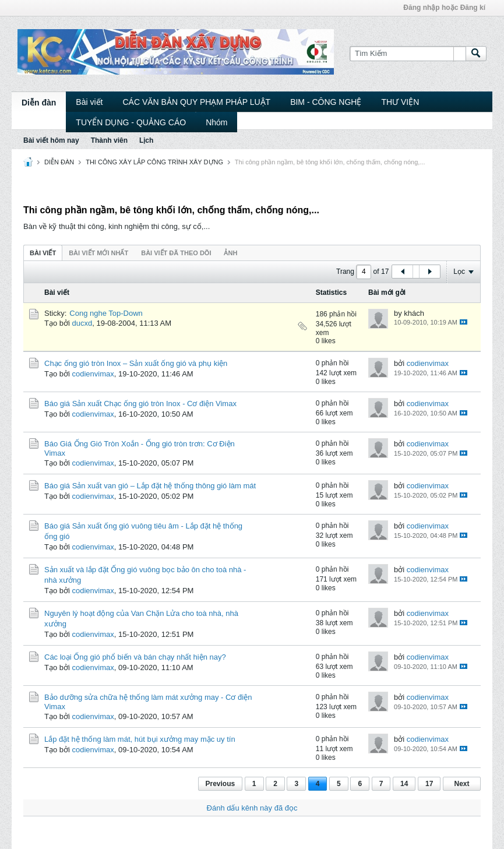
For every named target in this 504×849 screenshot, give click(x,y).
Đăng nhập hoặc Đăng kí (444, 8)
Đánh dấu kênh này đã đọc (252, 808)
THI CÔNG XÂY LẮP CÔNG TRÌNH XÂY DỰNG (154, 162)
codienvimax (93, 374)
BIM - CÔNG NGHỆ (326, 102)
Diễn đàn (39, 103)
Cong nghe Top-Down (106, 313)
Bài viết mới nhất (98, 253)
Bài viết (89, 102)
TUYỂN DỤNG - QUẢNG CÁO (131, 122)
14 (404, 784)
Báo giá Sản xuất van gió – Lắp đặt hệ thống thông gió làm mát (150, 486)
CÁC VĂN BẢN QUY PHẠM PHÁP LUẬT (196, 102)
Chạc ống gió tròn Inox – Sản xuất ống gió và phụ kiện (136, 363)
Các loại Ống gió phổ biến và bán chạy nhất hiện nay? (135, 657)
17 (429, 784)
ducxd (82, 323)
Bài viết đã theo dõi (176, 253)
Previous (221, 784)
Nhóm (216, 122)
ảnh (230, 253)
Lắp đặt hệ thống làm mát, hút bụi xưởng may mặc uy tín (140, 739)
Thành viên (109, 140)
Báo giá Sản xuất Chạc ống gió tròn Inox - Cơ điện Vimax (140, 404)
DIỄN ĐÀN (59, 162)
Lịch (146, 140)
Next (461, 784)
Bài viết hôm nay (51, 140)
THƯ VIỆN (400, 102)
